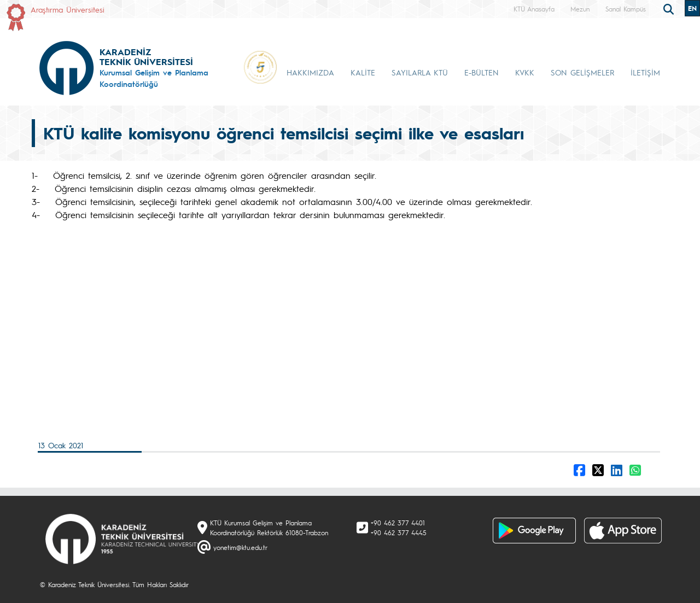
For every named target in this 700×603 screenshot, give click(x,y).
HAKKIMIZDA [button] (310, 72)
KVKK (525, 72)
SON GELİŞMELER (582, 72)
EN (692, 8)
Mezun (580, 9)
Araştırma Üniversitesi (68, 9)
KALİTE (363, 72)
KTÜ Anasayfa (534, 9)
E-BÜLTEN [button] (482, 72)
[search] (670, 8)
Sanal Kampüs (626, 9)
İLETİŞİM (645, 72)
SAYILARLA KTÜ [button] (420, 72)
